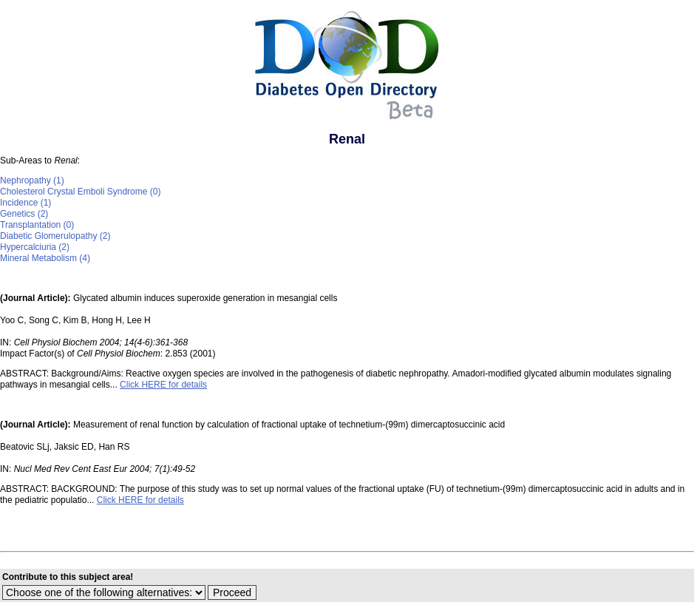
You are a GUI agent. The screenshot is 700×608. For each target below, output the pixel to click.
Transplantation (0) (37, 225)
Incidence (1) (26, 203)
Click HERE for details (163, 385)
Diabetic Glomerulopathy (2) (55, 236)
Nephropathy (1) (32, 180)
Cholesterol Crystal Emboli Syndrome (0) (80, 192)
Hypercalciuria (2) (35, 247)
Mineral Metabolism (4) (45, 258)
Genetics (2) (24, 214)
